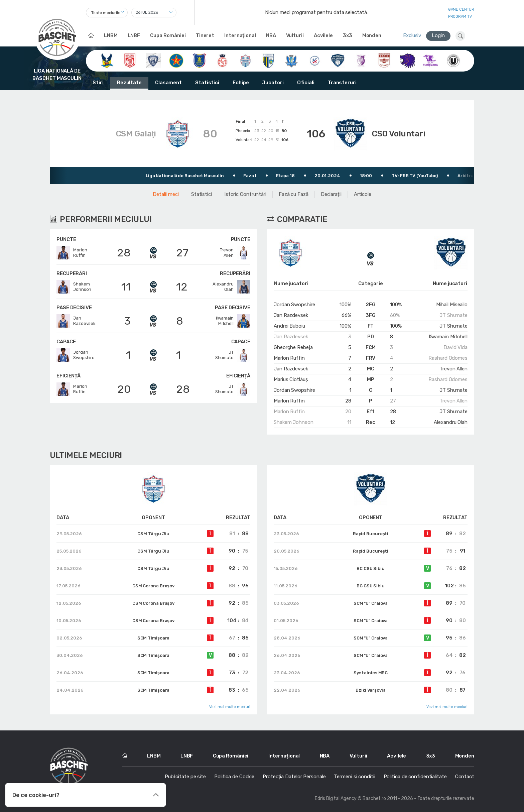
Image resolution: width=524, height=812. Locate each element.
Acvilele (323, 35)
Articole (363, 194)
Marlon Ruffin (289, 358)
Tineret (205, 35)
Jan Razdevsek (291, 315)
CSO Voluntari (399, 134)
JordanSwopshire (76, 355)
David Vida (455, 347)
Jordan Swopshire (294, 305)
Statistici (207, 83)
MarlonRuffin (72, 253)
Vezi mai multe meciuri (230, 707)
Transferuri (342, 83)
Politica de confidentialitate (415, 777)
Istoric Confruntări (245, 194)
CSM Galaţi (136, 134)
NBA (271, 35)
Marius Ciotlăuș (291, 379)
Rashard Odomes (448, 358)
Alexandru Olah (451, 422)
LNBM (111, 35)
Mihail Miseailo (452, 305)
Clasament (168, 83)
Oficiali (306, 83)
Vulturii (295, 35)
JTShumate (233, 355)
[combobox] (107, 13)
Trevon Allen (453, 369)
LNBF (134, 35)
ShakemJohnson (74, 287)
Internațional (240, 35)
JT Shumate (453, 315)
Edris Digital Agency (336, 798)
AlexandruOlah (231, 287)
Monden (372, 35)
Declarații (331, 194)
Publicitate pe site (185, 777)
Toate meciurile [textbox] (106, 13)
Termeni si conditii (354, 777)
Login (438, 35)
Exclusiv (412, 35)
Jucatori (273, 83)
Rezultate (129, 83)
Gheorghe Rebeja (293, 347)
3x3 (348, 35)
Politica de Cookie (234, 777)
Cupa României (168, 35)
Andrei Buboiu (289, 326)
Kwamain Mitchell (448, 337)
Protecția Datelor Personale (294, 777)
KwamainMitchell (233, 321)
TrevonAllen (235, 253)
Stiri (98, 83)
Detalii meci (166, 194)
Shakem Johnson (294, 422)
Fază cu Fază (294, 194)
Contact (465, 777)
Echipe (241, 83)
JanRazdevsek (76, 321)
